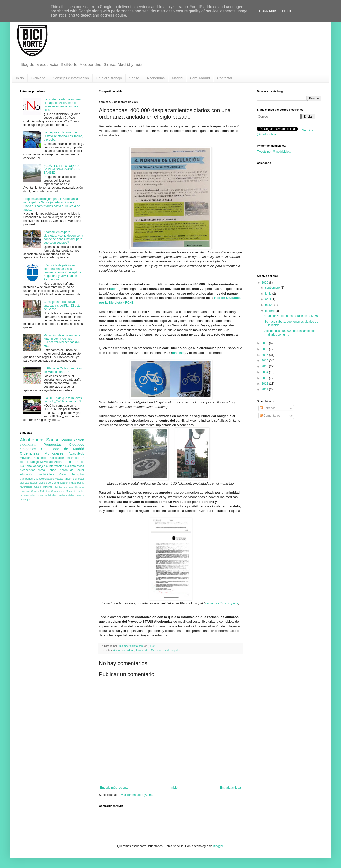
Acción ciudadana (124, 650)
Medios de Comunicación (53, 483)
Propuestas (53, 445)
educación (27, 474)
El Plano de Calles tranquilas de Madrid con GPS (63, 370)
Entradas (267, 408)
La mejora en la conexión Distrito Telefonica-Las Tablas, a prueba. (63, 136)
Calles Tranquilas (72, 474)
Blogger (218, 846)
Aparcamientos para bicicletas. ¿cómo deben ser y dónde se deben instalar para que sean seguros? (63, 237)
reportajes (25, 499)
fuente (115, 289)
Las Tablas (31, 483)
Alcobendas (156, 78)
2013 (265, 378)
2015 (265, 366)
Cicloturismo (58, 491)
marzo (270, 305)
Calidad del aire (64, 487)
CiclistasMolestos (40, 491)
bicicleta (70, 466)
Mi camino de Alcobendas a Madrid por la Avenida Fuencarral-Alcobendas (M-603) (62, 341)
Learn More (268, 11)
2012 (265, 384)
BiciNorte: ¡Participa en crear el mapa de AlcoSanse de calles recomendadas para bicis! (63, 105)
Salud (38, 487)
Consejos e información (71, 78)
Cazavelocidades (44, 479)
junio (269, 294)
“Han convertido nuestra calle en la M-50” (292, 316)
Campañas (26, 479)
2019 (265, 343)
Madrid (177, 78)
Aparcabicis (76, 454)
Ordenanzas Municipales (166, 650)
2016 (265, 360)
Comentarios (270, 416)
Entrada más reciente (114, 788)
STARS (80, 495)
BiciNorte (38, 78)
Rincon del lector (71, 470)
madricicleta (46, 474)
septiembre (273, 288)
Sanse (134, 78)
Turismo (48, 487)
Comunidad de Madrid (63, 449)
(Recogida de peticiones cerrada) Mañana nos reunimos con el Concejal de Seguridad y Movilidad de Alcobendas (62, 273)
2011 (265, 389)
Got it (287, 11)
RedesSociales (66, 495)
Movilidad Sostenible (34, 458)
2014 (265, 372)
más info (178, 353)
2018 (265, 349)
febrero (270, 311)
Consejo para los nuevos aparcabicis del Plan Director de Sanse (63, 306)
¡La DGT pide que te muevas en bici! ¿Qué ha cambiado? (63, 400)
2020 (265, 283)
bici (22, 483)
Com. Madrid (200, 78)
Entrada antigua (230, 788)
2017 (265, 355)
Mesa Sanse (47, 470)
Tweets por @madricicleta (274, 152)
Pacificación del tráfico (64, 458)
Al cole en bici (74, 462)
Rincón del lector (74, 479)
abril (268, 299)
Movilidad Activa (51, 462)
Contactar (225, 78)
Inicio (20, 78)
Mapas (59, 479)
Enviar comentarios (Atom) (135, 795)
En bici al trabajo (109, 78)
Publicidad (51, 495)
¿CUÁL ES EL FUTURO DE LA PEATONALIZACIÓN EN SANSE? (62, 169)
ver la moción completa (222, 603)
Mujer (41, 495)
